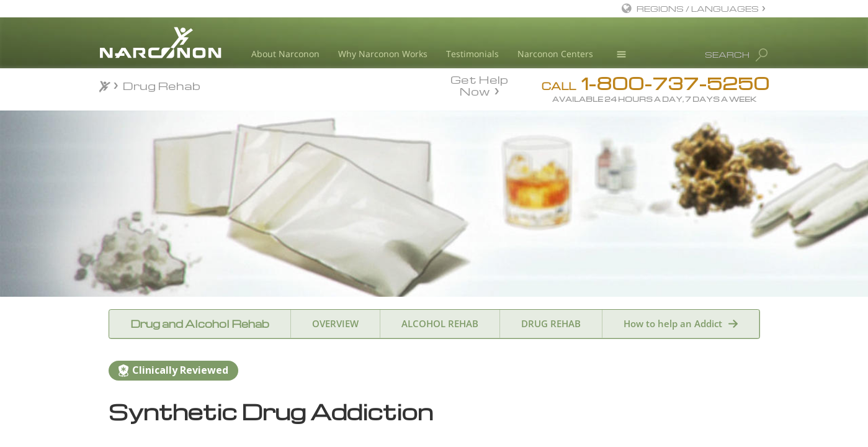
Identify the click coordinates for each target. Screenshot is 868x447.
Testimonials (472, 54)
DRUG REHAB (551, 323)
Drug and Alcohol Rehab (200, 324)
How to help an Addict (673, 323)
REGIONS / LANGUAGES (698, 8)
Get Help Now (479, 84)
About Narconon (285, 54)
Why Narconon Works (383, 54)
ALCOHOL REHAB (440, 323)
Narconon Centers (555, 54)
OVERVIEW (335, 323)
